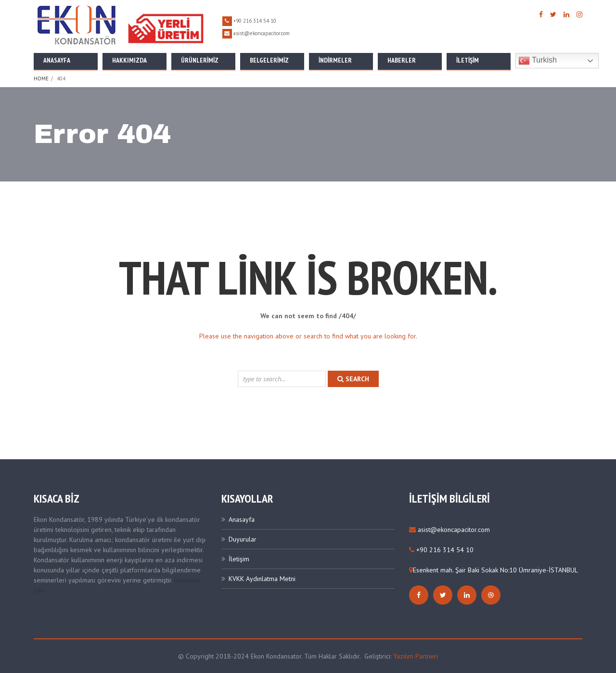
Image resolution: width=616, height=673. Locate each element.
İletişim (468, 60)
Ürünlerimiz (200, 60)
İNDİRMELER (335, 60)
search (353, 379)
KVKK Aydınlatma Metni (262, 579)
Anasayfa (57, 60)
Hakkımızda (129, 60)
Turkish (538, 61)
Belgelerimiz (269, 60)
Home (41, 78)
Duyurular (243, 539)
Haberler (402, 60)
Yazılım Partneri (416, 656)
